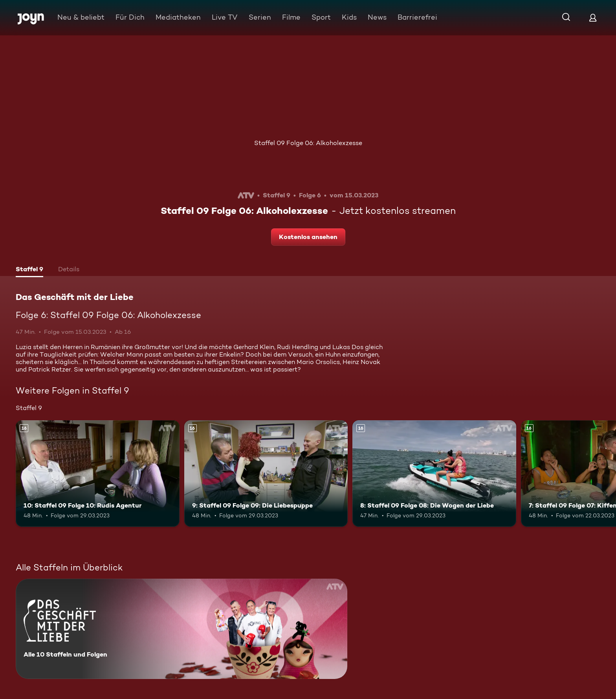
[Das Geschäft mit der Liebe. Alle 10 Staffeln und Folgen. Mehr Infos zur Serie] (181, 629)
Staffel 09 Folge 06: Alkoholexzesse (308, 143)
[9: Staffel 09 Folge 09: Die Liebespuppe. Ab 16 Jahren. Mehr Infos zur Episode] (266, 474)
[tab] (29, 270)
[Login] (593, 17)
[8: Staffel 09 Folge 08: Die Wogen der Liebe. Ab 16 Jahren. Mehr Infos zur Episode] (434, 474)
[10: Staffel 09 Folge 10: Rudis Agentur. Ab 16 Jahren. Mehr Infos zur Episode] (98, 474)
